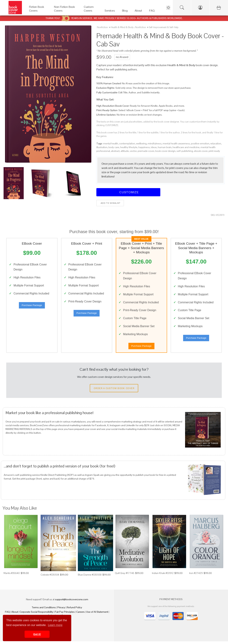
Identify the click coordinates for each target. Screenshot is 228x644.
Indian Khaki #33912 (163, 576)
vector (133, 151)
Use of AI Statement (97, 614)
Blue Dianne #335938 (90, 577)
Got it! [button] (37, 634)
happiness (144, 147)
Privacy (61, 610)
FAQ (7, 614)
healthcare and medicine (186, 147)
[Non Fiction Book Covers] (65, 11)
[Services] (110, 11)
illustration (102, 147)
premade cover (146, 151)
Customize (128, 192)
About (15, 614)
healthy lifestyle (129, 147)
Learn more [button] (55, 625)
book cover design (165, 151)
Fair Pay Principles (65, 614)
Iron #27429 (196, 576)
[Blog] (125, 11)
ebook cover (201, 151)
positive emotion (200, 143)
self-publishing (185, 151)
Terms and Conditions (44, 610)
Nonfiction (102, 27)
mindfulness (155, 143)
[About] (138, 11)
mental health (111, 143)
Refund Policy (74, 610)
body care (114, 147)
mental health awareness (176, 143)
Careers (80, 614)
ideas (154, 147)
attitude (125, 151)
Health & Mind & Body (122, 27)
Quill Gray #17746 (125, 576)
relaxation (216, 143)
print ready (214, 151)
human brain (165, 147)
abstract (115, 151)
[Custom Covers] (91, 11)
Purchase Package (32, 306)
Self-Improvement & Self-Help (164, 27)
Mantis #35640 (12, 576)
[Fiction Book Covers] (38, 11)
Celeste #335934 (50, 577)
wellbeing (141, 143)
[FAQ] (152, 11)
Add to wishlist (110, 203)
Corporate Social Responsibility (36, 614)
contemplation (127, 143)
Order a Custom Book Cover (114, 391)
